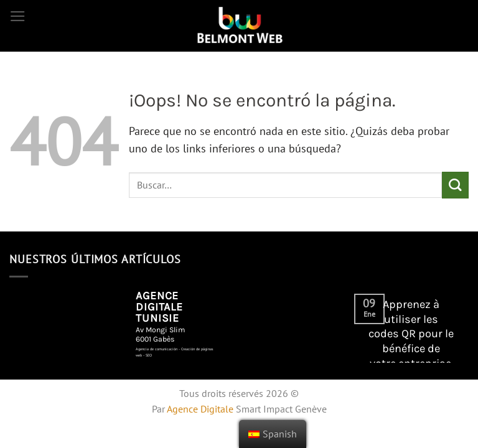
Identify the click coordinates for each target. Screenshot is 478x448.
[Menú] (18, 16)
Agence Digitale (200, 409)
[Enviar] (455, 185)
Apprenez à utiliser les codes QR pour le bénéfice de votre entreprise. (411, 334)
